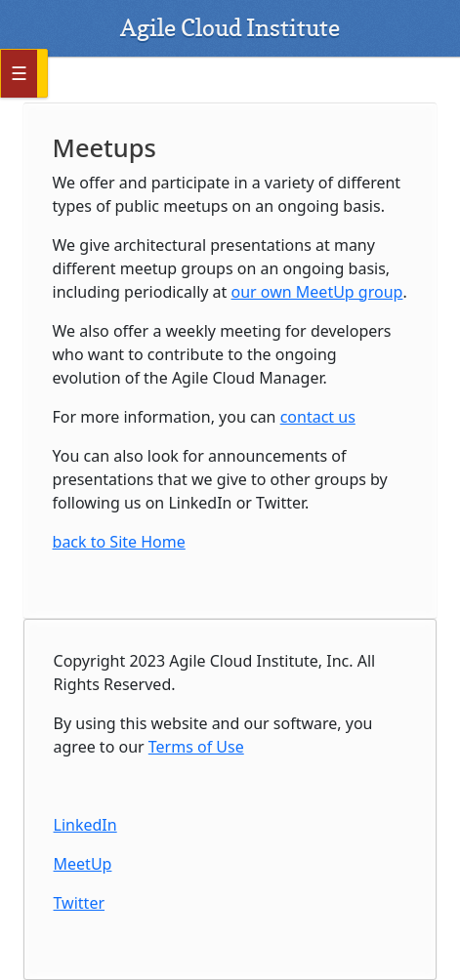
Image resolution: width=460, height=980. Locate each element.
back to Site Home (119, 542)
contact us (318, 417)
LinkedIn (85, 825)
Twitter (79, 903)
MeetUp (83, 864)
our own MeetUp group (317, 292)
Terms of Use (196, 747)
